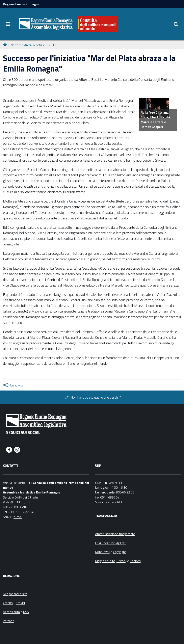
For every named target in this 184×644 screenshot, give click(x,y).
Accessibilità (11, 612)
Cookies (135, 561)
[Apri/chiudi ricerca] (176, 24)
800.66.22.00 (125, 492)
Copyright (120, 552)
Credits (8, 603)
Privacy (121, 561)
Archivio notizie (35, 45)
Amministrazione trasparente (115, 534)
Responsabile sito (15, 594)
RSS (26, 612)
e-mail (18, 517)
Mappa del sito (105, 561)
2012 (52, 45)
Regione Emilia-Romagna (21, 4)
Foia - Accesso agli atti (111, 543)
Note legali (102, 552)
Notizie (16, 45)
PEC (120, 502)
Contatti (10, 465)
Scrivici (20, 603)
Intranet (8, 621)
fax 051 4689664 (107, 497)
